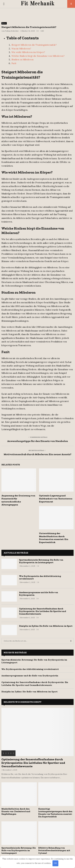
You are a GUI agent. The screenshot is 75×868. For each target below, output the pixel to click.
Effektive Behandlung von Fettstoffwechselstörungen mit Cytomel (54, 851)
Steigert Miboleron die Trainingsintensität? (34, 45)
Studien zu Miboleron (23, 60)
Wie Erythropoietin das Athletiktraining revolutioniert (30, 669)
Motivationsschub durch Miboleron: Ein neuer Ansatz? (38, 454)
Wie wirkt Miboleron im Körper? (28, 52)
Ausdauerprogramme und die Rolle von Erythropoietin (30, 676)
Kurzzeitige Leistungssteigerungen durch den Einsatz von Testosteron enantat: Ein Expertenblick (55, 813)
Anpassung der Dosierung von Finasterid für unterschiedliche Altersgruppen (18, 500)
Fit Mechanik (38, 4)
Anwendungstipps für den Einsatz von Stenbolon (38, 441)
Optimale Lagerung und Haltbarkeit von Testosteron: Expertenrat (56, 499)
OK (55, 863)
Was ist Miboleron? (21, 49)
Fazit (14, 63)
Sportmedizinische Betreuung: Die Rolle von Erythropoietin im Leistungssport (41, 561)
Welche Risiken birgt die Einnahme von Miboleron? (38, 56)
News (4, 23)
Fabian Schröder (12, 31)
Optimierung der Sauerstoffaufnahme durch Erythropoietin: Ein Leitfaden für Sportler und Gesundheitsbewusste (43, 611)
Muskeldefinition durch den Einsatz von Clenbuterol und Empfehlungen (16, 811)
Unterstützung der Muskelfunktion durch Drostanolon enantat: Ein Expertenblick (54, 538)
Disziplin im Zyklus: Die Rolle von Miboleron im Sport (46, 626)
